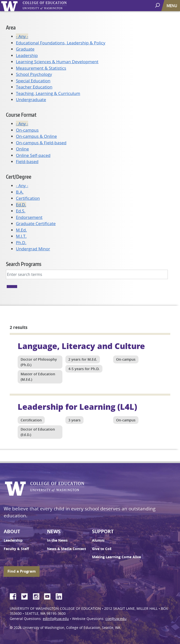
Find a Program (22, 571)
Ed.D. (21, 205)
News (54, 531)
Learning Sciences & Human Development (57, 62)
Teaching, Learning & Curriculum (48, 93)
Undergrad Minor (33, 249)
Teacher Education (34, 87)
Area (11, 27)
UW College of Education (53, 6)
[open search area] (158, 5)
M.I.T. (21, 236)
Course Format (21, 115)
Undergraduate (31, 100)
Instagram (38, 596)
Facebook (15, 596)
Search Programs (24, 264)
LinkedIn (61, 596)
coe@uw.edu (116, 619)
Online (22, 149)
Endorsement (29, 217)
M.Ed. (21, 230)
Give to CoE (102, 549)
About (12, 531)
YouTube (49, 596)
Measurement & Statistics (41, 68)
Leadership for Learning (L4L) (77, 407)
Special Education (33, 81)
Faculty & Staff (16, 549)
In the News (57, 540)
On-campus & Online (36, 136)
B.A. (20, 192)
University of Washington (10, 6)
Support (103, 531)
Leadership (27, 55)
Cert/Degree (19, 177)
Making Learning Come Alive (116, 557)
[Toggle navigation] (172, 6)
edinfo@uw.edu (56, 619)
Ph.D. (21, 243)
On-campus (27, 130)
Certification (28, 198)
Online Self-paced (33, 155)
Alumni (98, 540)
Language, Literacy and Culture (81, 346)
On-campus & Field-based (41, 143)
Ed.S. (21, 211)
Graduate (25, 49)
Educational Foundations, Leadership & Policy (61, 43)
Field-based (27, 161)
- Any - (22, 36)
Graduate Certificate (36, 223)
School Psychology (34, 74)
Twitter (26, 596)
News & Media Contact (67, 549)
